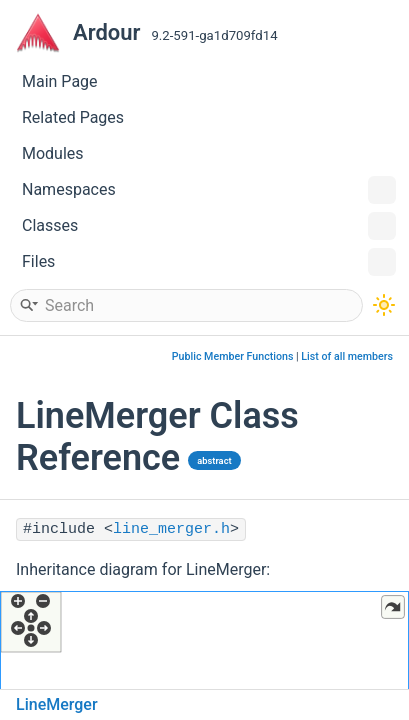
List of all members (347, 356)
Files (209, 262)
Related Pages (73, 117)
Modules (53, 153)
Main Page (60, 81)
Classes (209, 226)
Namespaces (209, 190)
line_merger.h (171, 529)
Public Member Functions (233, 356)
